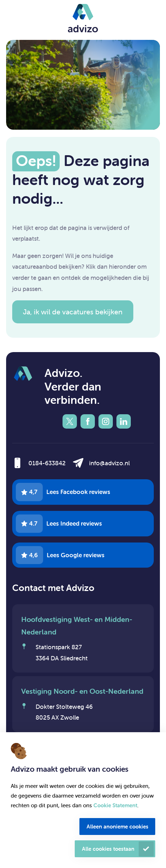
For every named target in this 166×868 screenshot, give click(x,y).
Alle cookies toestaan (108, 849)
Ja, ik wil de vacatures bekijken (73, 312)
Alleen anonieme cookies (117, 827)
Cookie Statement (115, 805)
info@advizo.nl (109, 463)
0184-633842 (47, 463)
